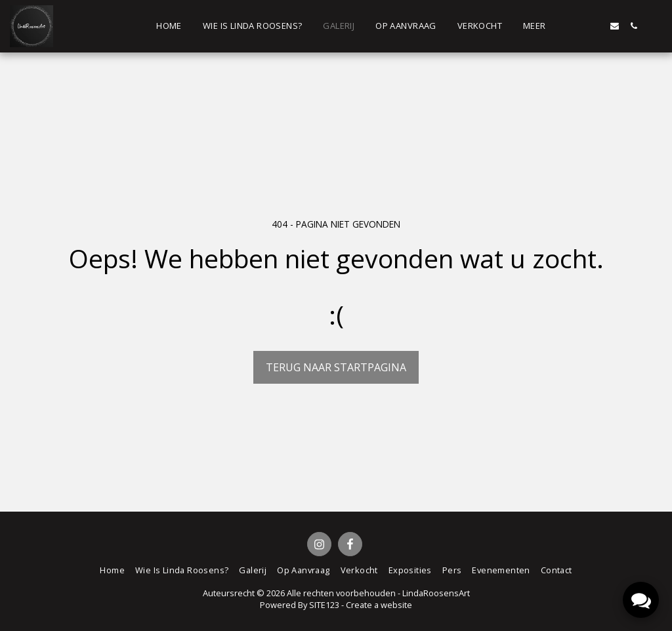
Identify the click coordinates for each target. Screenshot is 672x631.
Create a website (379, 605)
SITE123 (324, 605)
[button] (577, 26)
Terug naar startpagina (336, 367)
